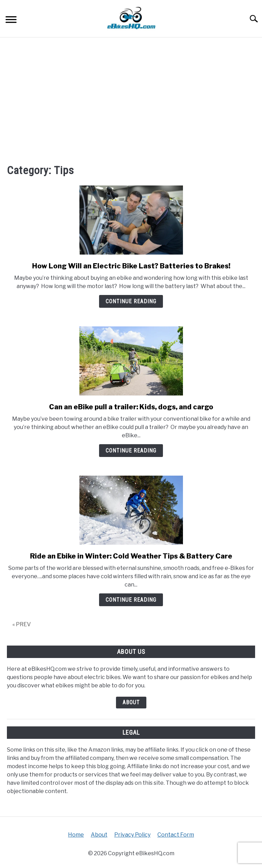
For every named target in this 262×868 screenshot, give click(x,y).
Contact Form (176, 835)
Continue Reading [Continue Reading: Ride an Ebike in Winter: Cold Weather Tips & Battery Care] (131, 600)
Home (76, 835)
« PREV (22, 624)
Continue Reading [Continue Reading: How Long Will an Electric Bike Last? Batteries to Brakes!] (131, 301)
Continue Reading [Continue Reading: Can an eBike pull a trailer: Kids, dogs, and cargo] (131, 451)
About (131, 702)
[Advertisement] (131, 100)
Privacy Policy (132, 835)
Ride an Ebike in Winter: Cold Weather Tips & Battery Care (131, 556)
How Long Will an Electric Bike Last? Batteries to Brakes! (131, 266)
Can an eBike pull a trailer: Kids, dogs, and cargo (131, 407)
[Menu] (11, 21)
